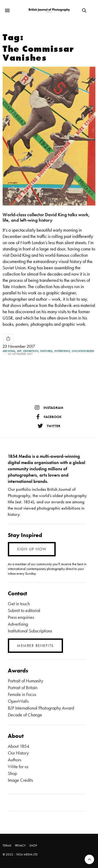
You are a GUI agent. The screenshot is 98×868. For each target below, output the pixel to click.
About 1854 (19, 746)
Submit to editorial (24, 610)
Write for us (18, 766)
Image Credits (20, 780)
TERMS (7, 846)
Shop (12, 773)
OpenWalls (18, 701)
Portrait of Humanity (25, 681)
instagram (49, 408)
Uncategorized (83, 351)
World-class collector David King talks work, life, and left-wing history (46, 217)
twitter (49, 426)
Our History (18, 753)
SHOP (33, 846)
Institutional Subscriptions (30, 631)
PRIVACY (20, 846)
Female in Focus (22, 694)
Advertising (18, 624)
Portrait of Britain (23, 687)
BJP (19, 351)
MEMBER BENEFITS (35, 646)
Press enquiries (21, 617)
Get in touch (19, 604)
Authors (15, 760)
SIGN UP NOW (32, 549)
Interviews (62, 351)
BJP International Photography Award (41, 708)
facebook (49, 417)
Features (46, 351)
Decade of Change (25, 715)
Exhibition (31, 351)
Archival (9, 351)
